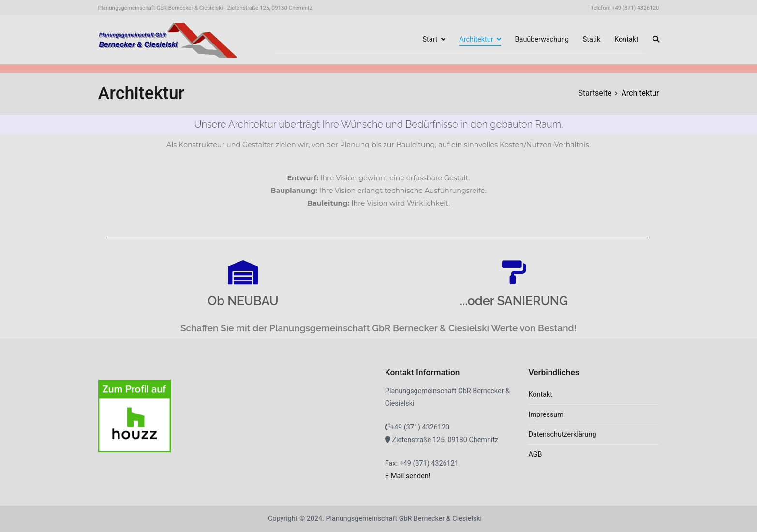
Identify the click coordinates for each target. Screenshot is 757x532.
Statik (592, 39)
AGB (535, 454)
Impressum (546, 415)
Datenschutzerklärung (562, 435)
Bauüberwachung (542, 39)
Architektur (476, 39)
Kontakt (626, 39)
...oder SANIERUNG (514, 301)
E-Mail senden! (408, 476)
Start (430, 39)
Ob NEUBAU (243, 301)
